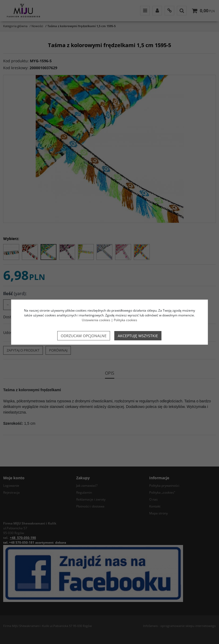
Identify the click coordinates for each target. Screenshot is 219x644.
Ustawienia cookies (96, 320)
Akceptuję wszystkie (138, 336)
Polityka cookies (125, 320)
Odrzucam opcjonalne (84, 336)
